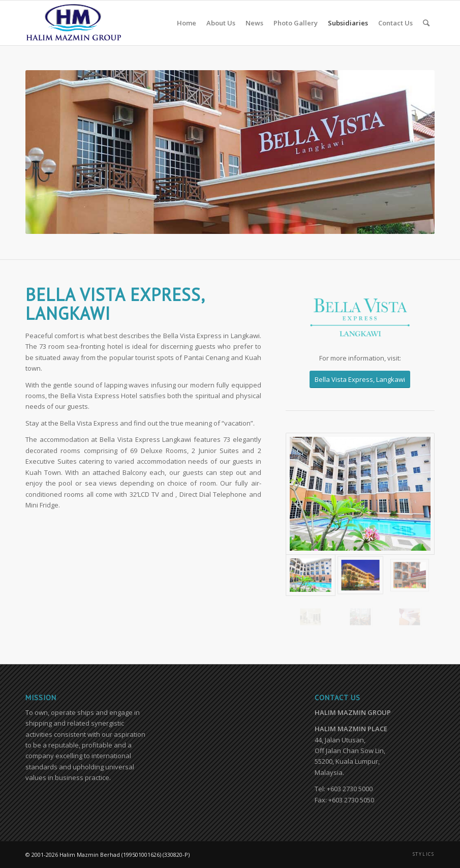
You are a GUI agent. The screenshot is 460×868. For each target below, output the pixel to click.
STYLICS (424, 854)
